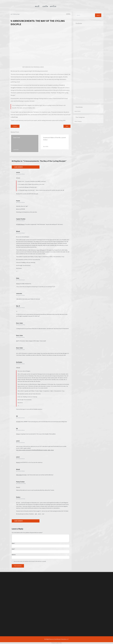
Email (13, 549)
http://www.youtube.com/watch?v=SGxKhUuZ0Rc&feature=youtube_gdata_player (35, 450)
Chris (18, 278)
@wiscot (23, 224)
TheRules (37, 6)
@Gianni (18, 284)
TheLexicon (45, 6)
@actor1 (18, 462)
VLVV (64, 120)
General (68, 14)
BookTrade (15, 117)
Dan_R (18, 306)
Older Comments (19, 167)
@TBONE (18, 422)
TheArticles (53, 6)
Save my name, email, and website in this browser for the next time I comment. (30, 561)
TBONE (19, 224)
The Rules (54, 88)
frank (18, 14)
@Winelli (18, 368)
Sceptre (50, 85)
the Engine (19, 362)
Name (13, 543)
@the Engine (19, 475)
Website (14, 555)
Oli (17, 416)
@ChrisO (18, 178)
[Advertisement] (88, 93)
